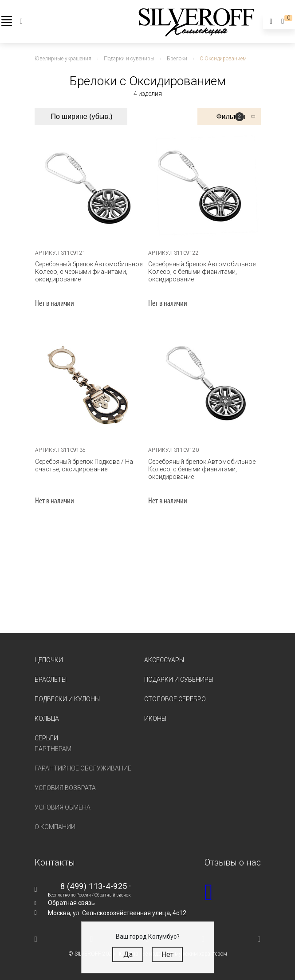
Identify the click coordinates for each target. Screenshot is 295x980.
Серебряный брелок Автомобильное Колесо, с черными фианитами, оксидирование (89, 272)
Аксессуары (164, 660)
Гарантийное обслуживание (83, 768)
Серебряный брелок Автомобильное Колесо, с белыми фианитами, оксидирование (202, 272)
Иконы (155, 719)
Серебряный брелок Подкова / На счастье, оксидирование (84, 465)
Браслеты (51, 680)
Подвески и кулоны (67, 699)
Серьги (46, 738)
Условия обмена (63, 807)
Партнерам (53, 749)
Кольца (47, 719)
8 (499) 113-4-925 (94, 886)
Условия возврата (65, 788)
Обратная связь (71, 903)
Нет (167, 954)
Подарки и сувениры (179, 680)
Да (128, 954)
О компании (55, 827)
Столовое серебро (175, 699)
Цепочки (49, 660)
